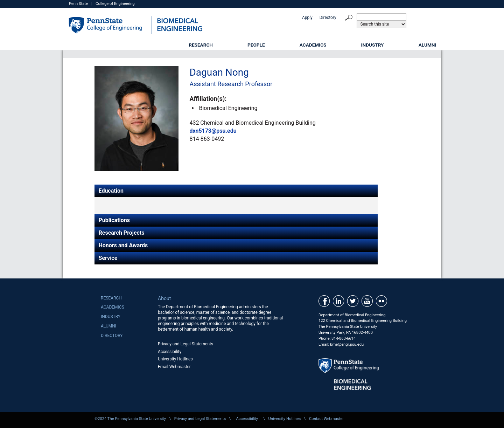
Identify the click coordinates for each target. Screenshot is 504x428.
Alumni (428, 45)
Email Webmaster (174, 367)
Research (201, 45)
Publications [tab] (114, 220)
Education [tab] (111, 191)
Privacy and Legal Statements (185, 344)
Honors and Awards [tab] (123, 245)
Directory (328, 18)
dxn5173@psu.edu (213, 131)
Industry (373, 45)
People (256, 45)
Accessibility (170, 352)
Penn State (78, 4)
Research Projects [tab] (122, 233)
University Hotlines (175, 359)
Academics (313, 45)
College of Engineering (115, 4)
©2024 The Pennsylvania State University (130, 419)
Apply (307, 18)
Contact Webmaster (326, 419)
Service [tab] (108, 258)
